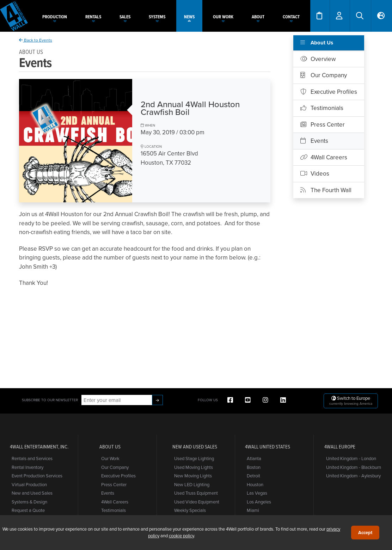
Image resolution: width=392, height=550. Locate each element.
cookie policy (181, 536)
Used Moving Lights (194, 467)
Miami (253, 510)
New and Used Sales (32, 493)
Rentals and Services (32, 458)
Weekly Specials (190, 510)
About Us (317, 43)
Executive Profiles (329, 92)
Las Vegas (257, 493)
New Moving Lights (193, 476)
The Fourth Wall (326, 190)
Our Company (324, 75)
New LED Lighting (192, 484)
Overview (318, 59)
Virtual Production (29, 484)
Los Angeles (259, 502)
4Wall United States (268, 447)
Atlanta (254, 458)
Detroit (253, 476)
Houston (255, 484)
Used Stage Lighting (194, 458)
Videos (315, 173)
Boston (254, 467)
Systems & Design (29, 502)
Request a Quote (28, 510)
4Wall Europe (340, 447)
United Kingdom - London (351, 458)
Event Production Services (37, 476)
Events (314, 141)
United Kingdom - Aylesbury (353, 476)
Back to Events (36, 40)
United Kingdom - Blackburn (354, 467)
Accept (365, 533)
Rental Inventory (27, 467)
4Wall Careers (324, 157)
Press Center (323, 124)
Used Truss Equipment (196, 493)
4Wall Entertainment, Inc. (39, 447)
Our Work (110, 458)
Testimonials (322, 108)
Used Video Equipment (197, 502)
